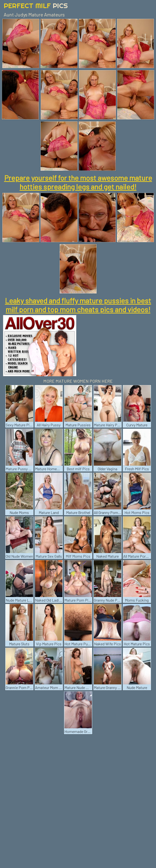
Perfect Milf (36, 6)
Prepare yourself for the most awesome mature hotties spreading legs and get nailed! (78, 182)
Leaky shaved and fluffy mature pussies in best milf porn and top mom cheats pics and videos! (78, 305)
